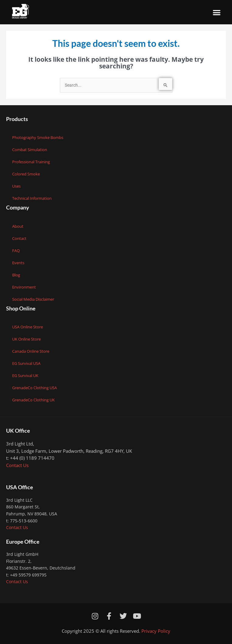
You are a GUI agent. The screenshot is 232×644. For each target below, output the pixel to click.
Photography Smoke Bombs (38, 137)
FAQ (16, 251)
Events (18, 263)
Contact (19, 238)
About (18, 226)
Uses (16, 186)
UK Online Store (26, 339)
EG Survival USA (26, 363)
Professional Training (31, 162)
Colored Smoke (26, 174)
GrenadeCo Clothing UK (33, 400)
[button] (217, 12)
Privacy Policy (156, 631)
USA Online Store (28, 327)
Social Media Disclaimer (33, 299)
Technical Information (32, 198)
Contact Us (17, 465)
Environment (24, 287)
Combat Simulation (30, 150)
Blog (16, 275)
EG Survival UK (25, 376)
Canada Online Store (31, 351)
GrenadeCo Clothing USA (35, 388)
